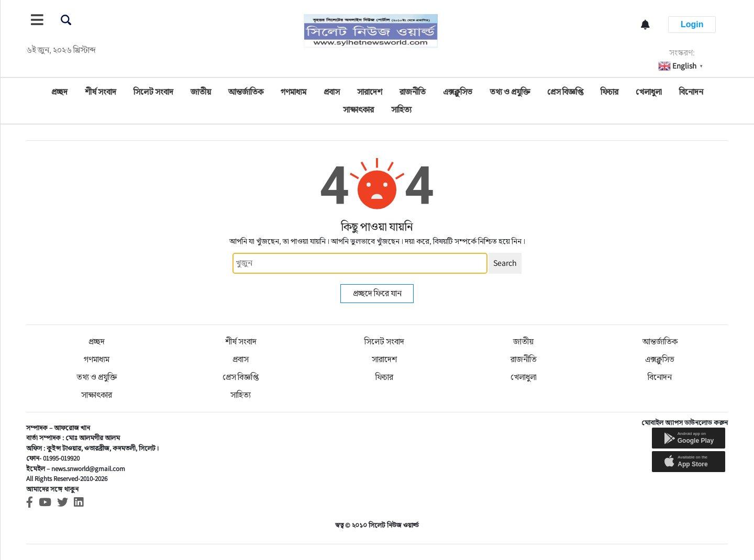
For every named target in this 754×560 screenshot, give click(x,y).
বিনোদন (691, 92)
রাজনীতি (413, 92)
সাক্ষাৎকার (358, 110)
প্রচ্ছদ (59, 92)
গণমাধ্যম (293, 92)
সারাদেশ (370, 92)
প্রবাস (332, 92)
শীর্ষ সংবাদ (101, 92)
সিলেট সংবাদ (153, 92)
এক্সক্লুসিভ (458, 92)
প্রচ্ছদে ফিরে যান (377, 293)
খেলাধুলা (649, 92)
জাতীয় (201, 92)
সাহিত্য (401, 110)
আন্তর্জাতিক (246, 92)
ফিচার (609, 92)
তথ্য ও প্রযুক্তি (510, 92)
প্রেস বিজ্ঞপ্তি (565, 92)
